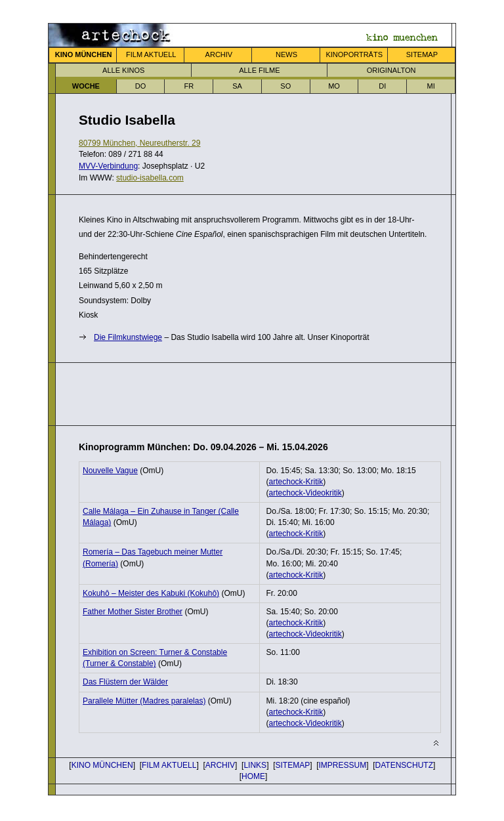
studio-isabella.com (150, 178)
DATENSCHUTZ (404, 765)
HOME (253, 776)
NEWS (286, 54)
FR (189, 86)
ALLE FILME (259, 70)
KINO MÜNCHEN (102, 765)
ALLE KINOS (123, 70)
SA (237, 86)
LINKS (255, 765)
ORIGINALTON (391, 70)
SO (285, 86)
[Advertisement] (232, 392)
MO (334, 86)
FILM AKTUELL (151, 54)
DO (141, 86)
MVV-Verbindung (108, 166)
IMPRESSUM (343, 765)
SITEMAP (422, 54)
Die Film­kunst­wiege (128, 337)
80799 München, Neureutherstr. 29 (139, 143)
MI (430, 86)
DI (382, 86)
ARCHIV (219, 54)
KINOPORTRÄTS (354, 54)
